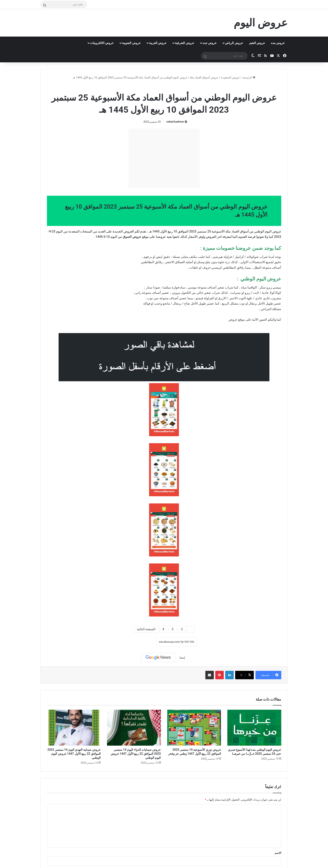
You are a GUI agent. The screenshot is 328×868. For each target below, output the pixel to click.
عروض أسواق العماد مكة (204, 77)
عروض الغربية (158, 43)
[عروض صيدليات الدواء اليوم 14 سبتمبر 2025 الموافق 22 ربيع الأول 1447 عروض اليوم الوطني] (134, 728)
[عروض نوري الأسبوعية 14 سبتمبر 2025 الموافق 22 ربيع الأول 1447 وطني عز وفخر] (194, 728)
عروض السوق (132, 237)
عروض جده (210, 43)
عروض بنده (278, 43)
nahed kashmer (175, 122)
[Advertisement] (164, 158)
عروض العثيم (257, 43)
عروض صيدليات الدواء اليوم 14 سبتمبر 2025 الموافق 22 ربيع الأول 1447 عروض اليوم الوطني (136, 754)
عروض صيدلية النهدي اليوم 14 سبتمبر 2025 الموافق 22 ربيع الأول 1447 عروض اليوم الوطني (74, 754)
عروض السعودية (230, 77)
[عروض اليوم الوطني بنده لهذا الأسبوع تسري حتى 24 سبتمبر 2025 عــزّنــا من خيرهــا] (254, 728)
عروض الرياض (234, 43)
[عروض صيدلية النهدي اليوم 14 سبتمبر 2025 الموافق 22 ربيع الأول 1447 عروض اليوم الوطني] (74, 728)
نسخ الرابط (143, 642)
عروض (233, 320)
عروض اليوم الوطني (147, 87)
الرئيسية (249, 77)
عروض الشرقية (184, 43)
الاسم (278, 853)
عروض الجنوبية (131, 43)
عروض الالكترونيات (102, 43)
